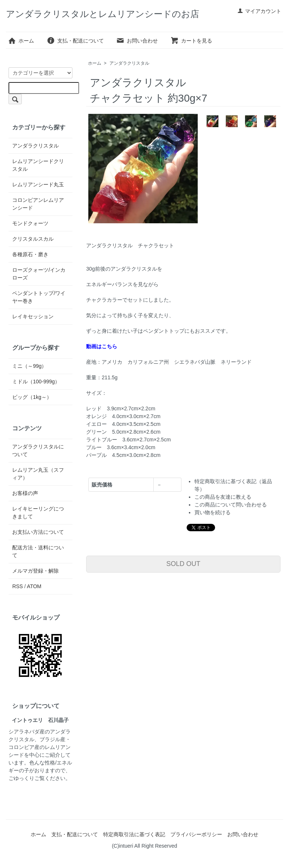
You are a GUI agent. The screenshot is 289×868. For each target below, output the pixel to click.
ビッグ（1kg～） (32, 397)
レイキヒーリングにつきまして (38, 513)
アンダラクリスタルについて (38, 450)
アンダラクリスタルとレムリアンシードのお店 (103, 14)
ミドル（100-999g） (36, 382)
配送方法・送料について (38, 551)
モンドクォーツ (30, 223)
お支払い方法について (38, 532)
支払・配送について (75, 41)
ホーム (21, 41)
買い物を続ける (212, 512)
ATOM (34, 586)
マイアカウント (259, 11)
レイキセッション (33, 316)
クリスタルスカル (33, 239)
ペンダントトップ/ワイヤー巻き (39, 297)
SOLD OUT (183, 564)
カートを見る (191, 41)
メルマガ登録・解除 (35, 571)
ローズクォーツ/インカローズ (39, 274)
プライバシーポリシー (196, 834)
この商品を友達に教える (223, 497)
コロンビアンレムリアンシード (38, 204)
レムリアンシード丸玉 (38, 184)
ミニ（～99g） (29, 366)
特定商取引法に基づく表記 (134, 834)
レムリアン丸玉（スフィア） (38, 474)
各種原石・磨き (30, 254)
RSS (18, 586)
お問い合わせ (137, 41)
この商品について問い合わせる (231, 505)
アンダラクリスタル (129, 63)
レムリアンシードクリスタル (38, 165)
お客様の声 (25, 493)
